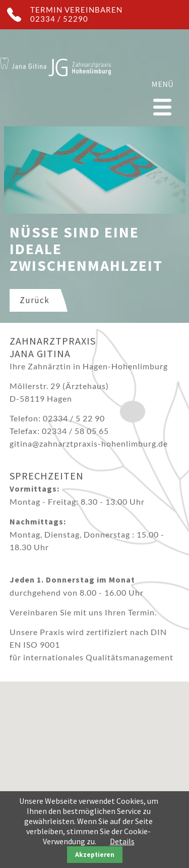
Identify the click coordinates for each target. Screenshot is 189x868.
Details (122, 841)
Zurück (35, 300)
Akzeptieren (95, 855)
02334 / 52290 (59, 19)
